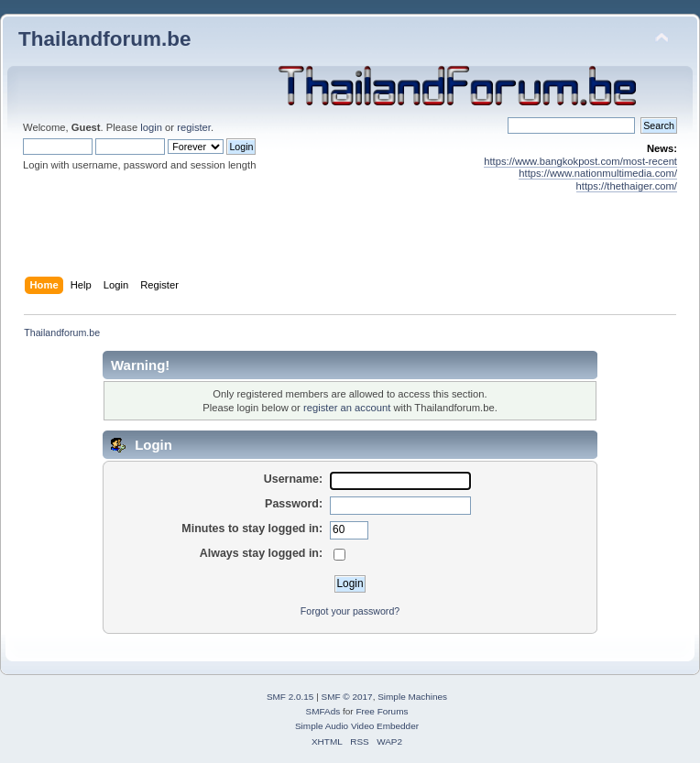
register (194, 127)
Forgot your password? (350, 611)
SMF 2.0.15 (290, 697)
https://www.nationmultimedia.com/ (598, 173)
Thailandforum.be (104, 39)
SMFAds (323, 711)
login (151, 127)
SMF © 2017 (347, 697)
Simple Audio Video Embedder (357, 726)
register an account (347, 408)
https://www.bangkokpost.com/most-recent (580, 161)
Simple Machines (412, 697)
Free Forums (382, 711)
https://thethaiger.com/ (627, 186)
